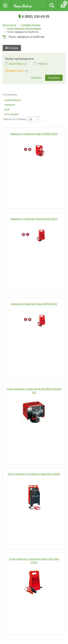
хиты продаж (11, 114)
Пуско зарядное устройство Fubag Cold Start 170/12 (34, 561)
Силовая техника (31, 25)
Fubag (41, 64)
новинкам (10, 105)
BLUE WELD (16, 64)
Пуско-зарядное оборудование (24, 28)
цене (7, 109)
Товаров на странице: (15, 119)
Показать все (15, 71)
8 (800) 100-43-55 (34, 16)
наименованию (13, 100)
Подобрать (54, 78)
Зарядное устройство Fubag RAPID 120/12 (34, 219)
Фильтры (12, 48)
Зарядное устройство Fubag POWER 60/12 (34, 134)
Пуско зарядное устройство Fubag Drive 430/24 (34, 474)
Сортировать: (10, 95)
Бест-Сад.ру (9, 25)
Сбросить (36, 78)
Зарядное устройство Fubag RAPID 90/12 (34, 304)
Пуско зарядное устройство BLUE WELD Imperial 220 (34, 391)
